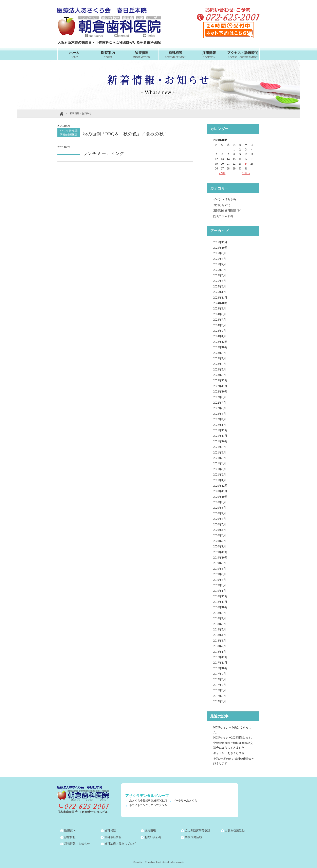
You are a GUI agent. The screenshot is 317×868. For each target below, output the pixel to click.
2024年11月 (220, 298)
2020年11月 (220, 491)
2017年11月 (220, 663)
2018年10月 (220, 607)
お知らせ (219, 205)
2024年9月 (220, 309)
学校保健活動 (193, 837)
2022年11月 (220, 386)
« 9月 (222, 173)
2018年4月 (220, 635)
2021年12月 (220, 430)
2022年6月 (220, 408)
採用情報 (209, 55)
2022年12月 (220, 380)
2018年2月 (220, 646)
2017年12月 (220, 657)
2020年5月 (220, 524)
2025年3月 (220, 287)
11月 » (246, 173)
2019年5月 (220, 574)
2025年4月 (220, 281)
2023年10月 (220, 347)
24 (246, 164)
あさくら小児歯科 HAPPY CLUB (148, 801)
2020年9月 (220, 502)
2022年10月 (220, 392)
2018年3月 (220, 641)
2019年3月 (220, 585)
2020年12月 (220, 486)
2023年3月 (220, 375)
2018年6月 (220, 624)
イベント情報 (222, 199)
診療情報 (142, 55)
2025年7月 (220, 264)
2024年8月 (220, 314)
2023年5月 (220, 370)
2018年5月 (220, 630)
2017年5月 (220, 696)
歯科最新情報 (113, 837)
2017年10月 (220, 668)
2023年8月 (220, 353)
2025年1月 (220, 292)
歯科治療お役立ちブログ (120, 844)
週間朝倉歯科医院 (225, 211)
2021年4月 (220, 463)
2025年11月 (220, 242)
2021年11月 (220, 436)
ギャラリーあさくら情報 (229, 753)
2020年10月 (220, 497)
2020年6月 (220, 519)
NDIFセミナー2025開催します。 (234, 738)
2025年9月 (220, 253)
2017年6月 (220, 690)
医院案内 (108, 55)
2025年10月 (220, 248)
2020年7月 (220, 513)
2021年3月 (220, 469)
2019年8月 (220, 563)
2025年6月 (220, 270)
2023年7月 (220, 358)
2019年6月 (220, 569)
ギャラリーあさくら (185, 801)
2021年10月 (220, 441)
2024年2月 (220, 331)
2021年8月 (220, 447)
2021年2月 (220, 475)
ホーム (74, 55)
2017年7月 (220, 685)
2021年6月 (220, 453)
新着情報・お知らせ (77, 844)
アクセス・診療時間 (243, 55)
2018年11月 (220, 602)
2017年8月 (220, 679)
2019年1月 (220, 591)
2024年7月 (220, 320)
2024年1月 (220, 336)
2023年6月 (220, 364)
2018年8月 (220, 613)
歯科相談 (175, 55)
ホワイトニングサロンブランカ (148, 805)
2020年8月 (220, 508)
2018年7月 (220, 618)
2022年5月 (220, 414)
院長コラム (220, 216)
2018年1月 (220, 652)
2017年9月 (220, 674)
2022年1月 (220, 425)
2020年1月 (220, 547)
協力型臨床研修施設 (198, 831)
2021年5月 (220, 458)
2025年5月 (220, 275)
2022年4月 (220, 419)
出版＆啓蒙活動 (235, 831)
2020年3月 (220, 535)
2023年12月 (220, 342)
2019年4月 (220, 580)
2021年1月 (220, 480)
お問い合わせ (153, 837)
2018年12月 (220, 596)
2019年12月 (220, 552)
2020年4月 (220, 530)
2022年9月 (220, 397)
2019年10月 (220, 558)
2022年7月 (220, 403)
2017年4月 (220, 701)
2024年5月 (220, 325)
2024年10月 (220, 303)
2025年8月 (220, 259)
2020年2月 (220, 541)
